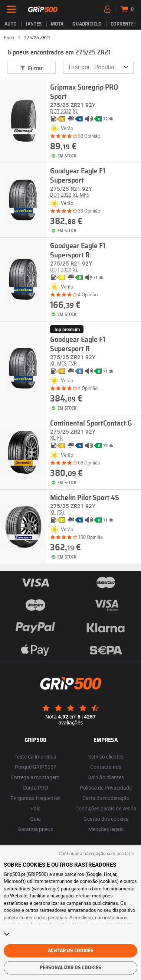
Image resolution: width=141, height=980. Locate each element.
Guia (35, 819)
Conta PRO (35, 788)
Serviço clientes (106, 756)
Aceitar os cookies (71, 951)
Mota (57, 24)
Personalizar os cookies (70, 968)
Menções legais (106, 829)
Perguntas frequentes (35, 798)
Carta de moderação (106, 798)
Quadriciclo (87, 24)
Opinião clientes (106, 777)
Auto (11, 24)
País (35, 808)
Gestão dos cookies (106, 819)
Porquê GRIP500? (35, 767)
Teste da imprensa (35, 756)
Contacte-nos (106, 767)
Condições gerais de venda (106, 808)
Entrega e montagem (35, 777)
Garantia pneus (35, 829)
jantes (34, 24)
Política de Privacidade (106, 788)
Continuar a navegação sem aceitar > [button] (96, 853)
